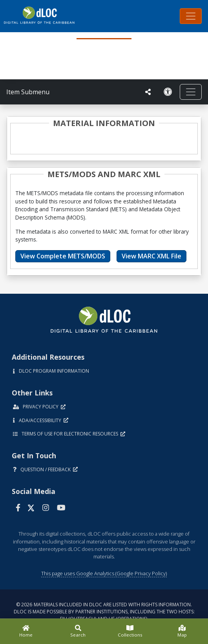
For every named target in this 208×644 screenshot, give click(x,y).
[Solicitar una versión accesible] (168, 92)
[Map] (182, 631)
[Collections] (130, 631)
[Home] (26, 631)
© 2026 (104, 612)
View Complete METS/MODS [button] (63, 256)
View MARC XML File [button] (151, 256)
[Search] (78, 631)
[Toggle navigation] (191, 16)
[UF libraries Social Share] (148, 92)
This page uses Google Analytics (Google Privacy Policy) (104, 573)
